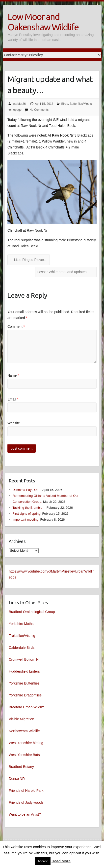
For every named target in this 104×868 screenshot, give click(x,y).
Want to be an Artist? (25, 814)
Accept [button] (43, 861)
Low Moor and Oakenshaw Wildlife (43, 22)
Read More (61, 861)
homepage (14, 110)
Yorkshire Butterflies (24, 683)
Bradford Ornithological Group (32, 612)
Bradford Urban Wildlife (27, 707)
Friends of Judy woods (26, 802)
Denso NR (17, 779)
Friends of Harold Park (26, 791)
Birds (65, 104)
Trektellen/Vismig (22, 636)
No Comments (39, 110)
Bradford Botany (21, 767)
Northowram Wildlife (24, 731)
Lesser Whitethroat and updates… (66, 272)
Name (13, 375)
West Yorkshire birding (26, 743)
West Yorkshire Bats (24, 755)
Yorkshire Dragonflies (25, 695)
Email (13, 399)
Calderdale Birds (22, 648)
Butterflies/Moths (81, 104)
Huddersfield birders (24, 671)
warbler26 (19, 104)
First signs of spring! (27, 514)
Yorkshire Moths (21, 624)
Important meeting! (26, 520)
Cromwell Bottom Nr (24, 659)
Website (14, 423)
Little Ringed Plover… (29, 260)
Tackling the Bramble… (29, 508)
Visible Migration (21, 719)
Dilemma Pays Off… (27, 490)
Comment (16, 326)
